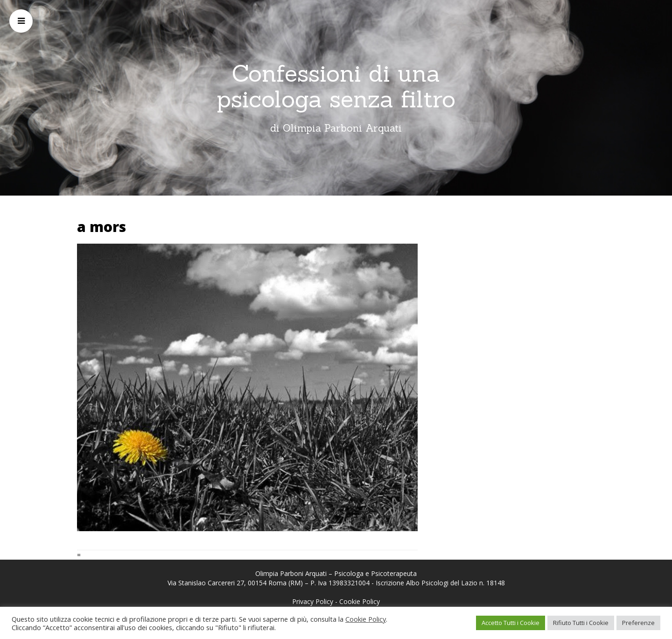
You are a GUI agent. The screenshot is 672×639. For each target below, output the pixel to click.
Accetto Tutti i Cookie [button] (511, 623)
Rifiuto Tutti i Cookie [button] (581, 623)
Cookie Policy (360, 601)
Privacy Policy (313, 601)
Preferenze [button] (638, 623)
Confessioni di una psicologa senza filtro (336, 86)
